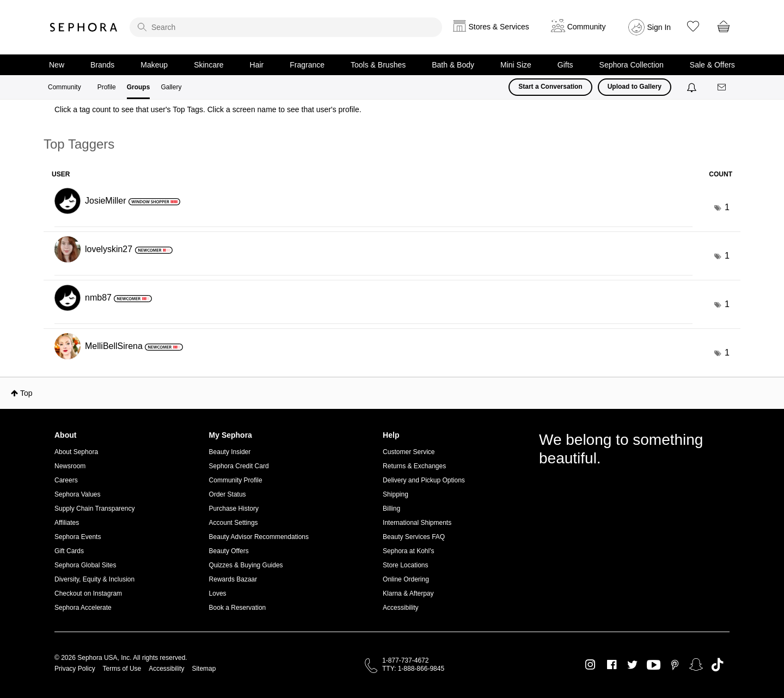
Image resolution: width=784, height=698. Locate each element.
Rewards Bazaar (233, 579)
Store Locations (405, 565)
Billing (391, 509)
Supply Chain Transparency (94, 509)
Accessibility (400, 608)
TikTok (717, 665)
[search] (286, 27)
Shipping (396, 494)
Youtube (654, 665)
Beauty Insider (230, 452)
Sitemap (204, 669)
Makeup (154, 65)
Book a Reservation (238, 608)
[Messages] (722, 87)
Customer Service (409, 452)
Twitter (632, 665)
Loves (218, 593)
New (57, 65)
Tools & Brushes (378, 65)
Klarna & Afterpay (408, 593)
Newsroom (70, 466)
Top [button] (26, 393)
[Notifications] (693, 87)
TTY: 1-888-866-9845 (413, 669)
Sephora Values (78, 494)
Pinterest (675, 665)
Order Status (228, 494)
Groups (139, 87)
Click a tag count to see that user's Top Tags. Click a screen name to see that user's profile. (208, 109)
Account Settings (234, 523)
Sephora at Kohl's (408, 551)
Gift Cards (69, 551)
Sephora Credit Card (239, 466)
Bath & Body (453, 65)
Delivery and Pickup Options (424, 480)
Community (65, 87)
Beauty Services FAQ (414, 537)
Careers (66, 480)
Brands (102, 65)
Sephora (84, 27)
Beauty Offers (229, 551)
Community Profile (236, 480)
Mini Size (516, 65)
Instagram (590, 665)
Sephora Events (78, 537)
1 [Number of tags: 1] (727, 207)
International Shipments (417, 523)
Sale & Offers (712, 65)
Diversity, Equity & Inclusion (94, 579)
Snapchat (696, 665)
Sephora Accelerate (83, 608)
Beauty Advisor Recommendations (259, 537)
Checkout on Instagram (88, 593)
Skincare (209, 65)
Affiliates (67, 523)
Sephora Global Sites (85, 565)
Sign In (659, 27)
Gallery (171, 87)
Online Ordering (406, 579)
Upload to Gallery (635, 87)
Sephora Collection (632, 65)
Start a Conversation (550, 87)
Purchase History (234, 509)
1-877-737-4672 (405, 660)
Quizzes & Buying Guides (246, 565)
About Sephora (76, 452)
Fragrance (307, 65)
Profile (107, 87)
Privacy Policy (75, 669)
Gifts (565, 65)
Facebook (612, 665)
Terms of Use (122, 669)
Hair (257, 65)
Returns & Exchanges (414, 466)
